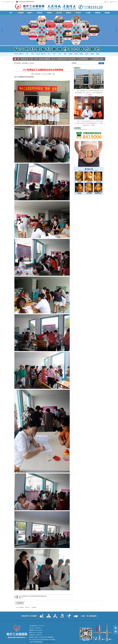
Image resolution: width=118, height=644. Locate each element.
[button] (2, 30)
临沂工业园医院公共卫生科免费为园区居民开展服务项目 (33, 596)
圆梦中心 (27, 607)
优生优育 (59, 13)
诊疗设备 (78, 13)
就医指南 (98, 13)
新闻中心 (30, 13)
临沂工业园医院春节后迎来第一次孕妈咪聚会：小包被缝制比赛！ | (82, 59)
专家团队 (49, 13)
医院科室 (40, 13)
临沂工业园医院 (20, 607)
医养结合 (69, 13)
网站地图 (114, 2)
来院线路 (107, 13)
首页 (107, 2)
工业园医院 (20, 13)
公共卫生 (32, 63)
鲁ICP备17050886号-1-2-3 (49, 642)
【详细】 (90, 95)
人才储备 (88, 13)
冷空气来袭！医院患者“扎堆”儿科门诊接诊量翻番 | (34, 59)
